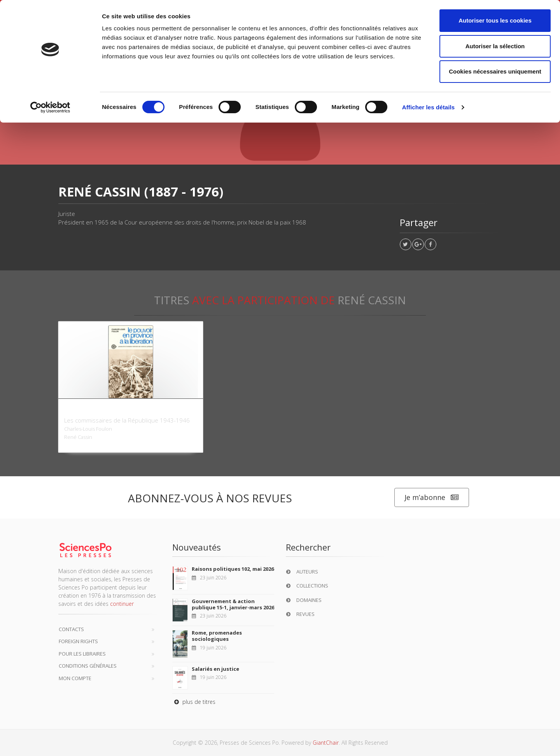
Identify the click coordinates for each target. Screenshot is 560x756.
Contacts (71, 629)
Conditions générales (88, 666)
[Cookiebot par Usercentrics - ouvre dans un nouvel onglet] (50, 107)
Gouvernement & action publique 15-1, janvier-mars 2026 (233, 604)
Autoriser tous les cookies (495, 20)
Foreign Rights (78, 641)
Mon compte (75, 678)
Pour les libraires (82, 654)
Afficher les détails (428, 107)
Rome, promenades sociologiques (217, 636)
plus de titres (194, 702)
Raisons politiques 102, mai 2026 (233, 569)
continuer (122, 604)
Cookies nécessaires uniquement (495, 71)
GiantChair (326, 743)
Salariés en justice (215, 669)
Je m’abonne (432, 497)
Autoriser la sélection (495, 46)
